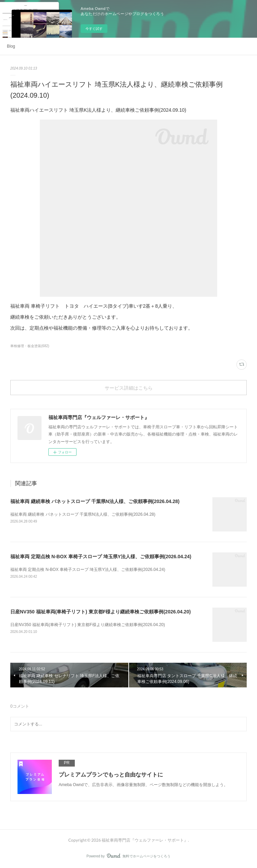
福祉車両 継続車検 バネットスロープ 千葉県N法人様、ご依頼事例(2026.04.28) (95, 501)
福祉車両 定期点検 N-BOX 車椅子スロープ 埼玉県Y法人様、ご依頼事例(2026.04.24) (101, 557)
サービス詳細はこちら (129, 388)
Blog (11, 46)
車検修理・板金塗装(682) (30, 346)
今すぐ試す (94, 29)
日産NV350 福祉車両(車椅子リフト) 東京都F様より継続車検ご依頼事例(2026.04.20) (101, 612)
